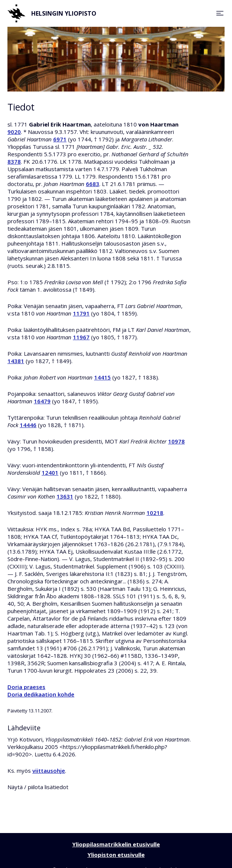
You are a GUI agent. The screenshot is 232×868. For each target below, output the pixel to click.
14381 (16, 361)
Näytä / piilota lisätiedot (38, 787)
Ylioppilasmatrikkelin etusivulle (116, 844)
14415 (102, 377)
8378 (14, 161)
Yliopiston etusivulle (116, 855)
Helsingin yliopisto (52, 13)
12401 (50, 473)
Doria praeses (26, 687)
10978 (176, 441)
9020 (14, 132)
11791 (81, 313)
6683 (93, 184)
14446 (28, 425)
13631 (65, 496)
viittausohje (49, 771)
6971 (60, 139)
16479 (42, 401)
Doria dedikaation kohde (41, 694)
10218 (155, 513)
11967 (81, 337)
